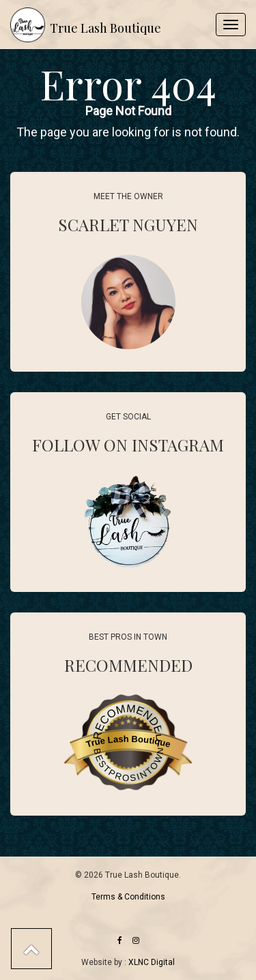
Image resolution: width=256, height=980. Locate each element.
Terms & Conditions (128, 897)
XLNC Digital (152, 962)
